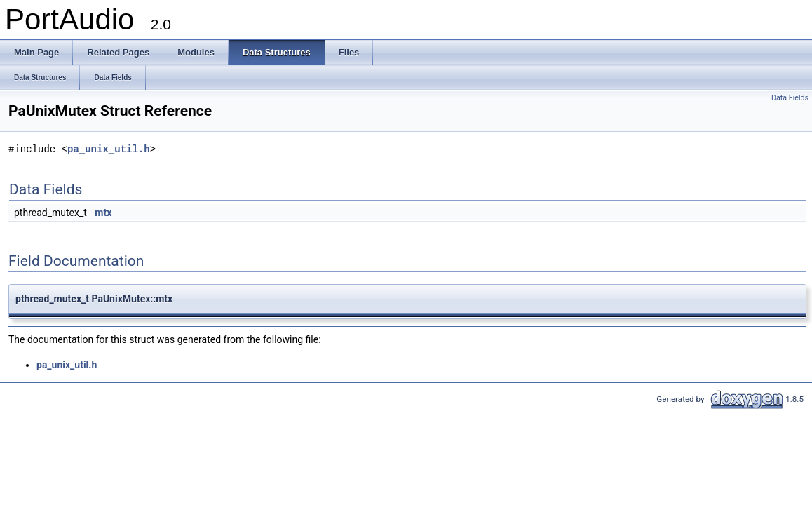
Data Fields (790, 98)
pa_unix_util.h (109, 149)
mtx (103, 213)
